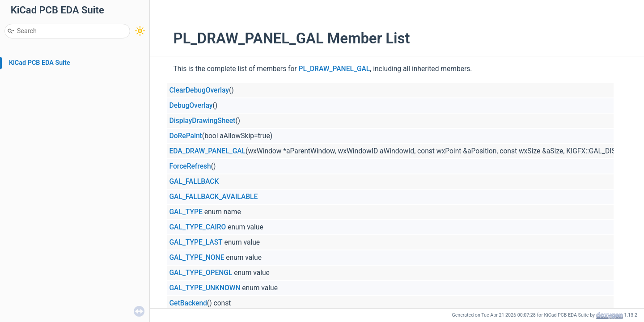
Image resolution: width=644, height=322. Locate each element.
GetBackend (188, 303)
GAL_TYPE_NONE (197, 258)
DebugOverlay (191, 106)
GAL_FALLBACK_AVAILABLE (214, 197)
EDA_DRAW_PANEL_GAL (208, 151)
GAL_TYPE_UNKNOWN (205, 288)
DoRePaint (186, 136)
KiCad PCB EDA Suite (40, 63)
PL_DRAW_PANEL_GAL (335, 69)
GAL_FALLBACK (194, 182)
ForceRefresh (190, 166)
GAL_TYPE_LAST (196, 242)
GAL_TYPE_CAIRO (198, 227)
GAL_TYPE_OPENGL (201, 273)
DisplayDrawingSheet (203, 121)
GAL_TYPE (186, 212)
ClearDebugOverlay (199, 90)
